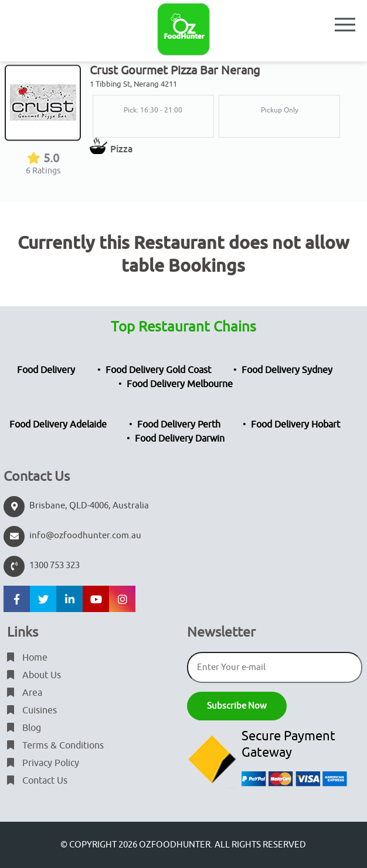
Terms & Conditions (55, 746)
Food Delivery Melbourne (180, 384)
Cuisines (32, 710)
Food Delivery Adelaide (58, 425)
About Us (34, 675)
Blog (24, 728)
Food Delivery (46, 370)
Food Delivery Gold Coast (158, 370)
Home (27, 658)
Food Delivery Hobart (295, 425)
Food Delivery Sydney (287, 370)
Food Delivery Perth (179, 425)
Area (25, 693)
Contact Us (37, 781)
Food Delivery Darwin (180, 439)
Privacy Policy (43, 763)
